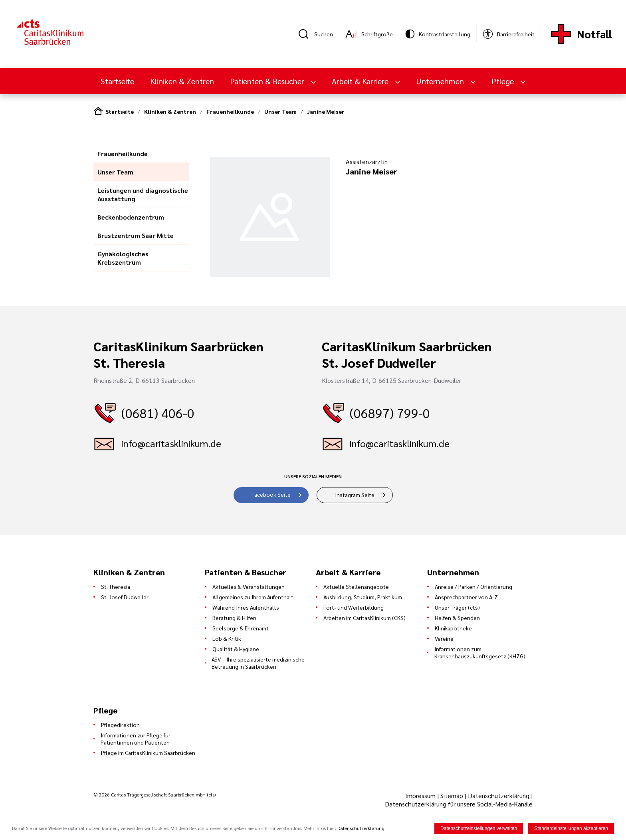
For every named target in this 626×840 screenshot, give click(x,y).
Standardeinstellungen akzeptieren (571, 828)
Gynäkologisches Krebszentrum (123, 258)
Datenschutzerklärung (499, 795)
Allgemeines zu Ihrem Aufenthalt (253, 597)
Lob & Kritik (227, 638)
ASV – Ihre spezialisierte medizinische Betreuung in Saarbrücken (258, 663)
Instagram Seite (355, 495)
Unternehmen (441, 81)
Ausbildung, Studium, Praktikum (363, 597)
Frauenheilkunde (230, 111)
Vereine (444, 638)
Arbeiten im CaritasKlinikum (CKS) (365, 618)
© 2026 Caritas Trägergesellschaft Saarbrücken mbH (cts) (155, 794)
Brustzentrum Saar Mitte (136, 235)
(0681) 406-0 (158, 413)
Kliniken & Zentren (182, 81)
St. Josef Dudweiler (125, 597)
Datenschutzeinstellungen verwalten (479, 828)
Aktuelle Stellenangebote (356, 586)
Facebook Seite (271, 494)
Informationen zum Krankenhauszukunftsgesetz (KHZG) (480, 652)
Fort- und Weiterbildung (354, 607)
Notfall (594, 34)
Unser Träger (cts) (457, 607)
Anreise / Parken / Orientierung (473, 586)
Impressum (421, 795)
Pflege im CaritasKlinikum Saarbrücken (148, 753)
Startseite (117, 81)
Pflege (504, 81)
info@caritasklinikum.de (171, 443)
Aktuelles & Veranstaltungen (249, 586)
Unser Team (280, 111)
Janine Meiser (326, 111)
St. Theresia (116, 586)
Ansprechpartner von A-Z (466, 597)
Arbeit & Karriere (361, 81)
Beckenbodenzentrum (131, 217)
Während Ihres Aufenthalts (246, 607)
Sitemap (452, 795)
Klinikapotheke (453, 628)
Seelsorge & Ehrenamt (241, 628)
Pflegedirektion (120, 725)
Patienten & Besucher (268, 81)
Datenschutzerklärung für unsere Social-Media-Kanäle (459, 804)
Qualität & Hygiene (236, 649)
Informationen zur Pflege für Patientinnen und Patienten (136, 739)
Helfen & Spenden (457, 618)
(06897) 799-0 (390, 413)
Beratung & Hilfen (234, 618)
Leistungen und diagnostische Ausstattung (143, 194)
